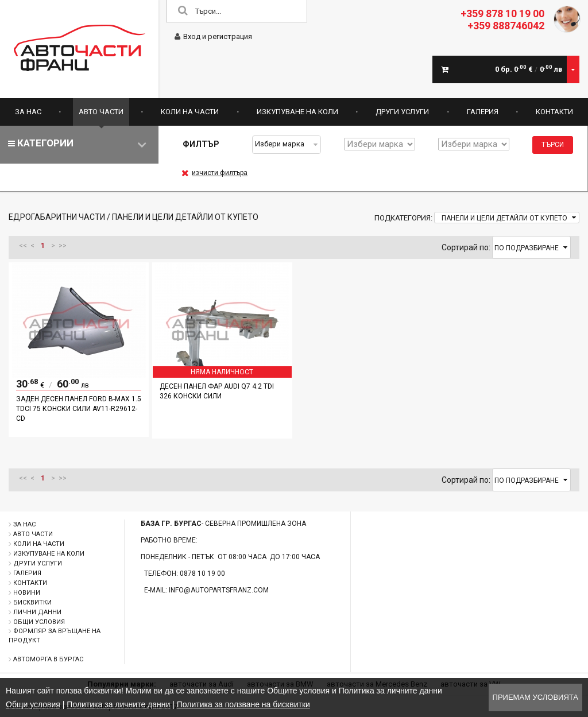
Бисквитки (32, 602)
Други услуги (402, 112)
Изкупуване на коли (297, 112)
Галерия (483, 112)
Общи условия (39, 622)
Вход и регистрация (213, 36)
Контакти (554, 112)
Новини (27, 593)
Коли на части (190, 112)
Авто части (101, 112)
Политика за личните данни (118, 704)
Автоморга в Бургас (48, 659)
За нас (28, 112)
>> (63, 246)
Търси (553, 145)
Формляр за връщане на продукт (55, 636)
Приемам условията (535, 697)
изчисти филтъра (214, 173)
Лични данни (37, 612)
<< (23, 246)
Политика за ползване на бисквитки (243, 704)
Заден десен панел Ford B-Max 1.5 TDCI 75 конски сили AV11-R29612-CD (79, 409)
